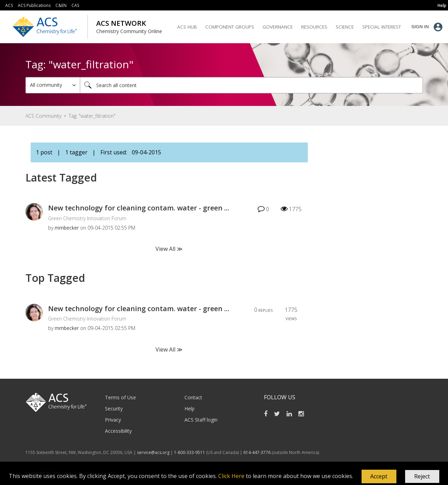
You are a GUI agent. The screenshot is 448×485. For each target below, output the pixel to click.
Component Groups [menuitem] (230, 27)
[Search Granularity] (53, 85)
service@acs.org (153, 452)
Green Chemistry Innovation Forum (87, 218)
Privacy (113, 420)
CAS (75, 5)
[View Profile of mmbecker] (67, 228)
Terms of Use (120, 397)
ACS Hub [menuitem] (187, 27)
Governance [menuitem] (278, 27)
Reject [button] (422, 476)
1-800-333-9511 (189, 452)
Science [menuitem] (345, 27)
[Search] (251, 85)
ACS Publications (34, 5)
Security (114, 409)
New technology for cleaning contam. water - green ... (139, 208)
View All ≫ (169, 249)
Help (189, 409)
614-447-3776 (257, 452)
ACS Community (43, 116)
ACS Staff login (201, 420)
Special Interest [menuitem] (382, 27)
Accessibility (118, 431)
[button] (379, 477)
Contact (193, 397)
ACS (9, 5)
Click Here (231, 476)
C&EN (61, 5)
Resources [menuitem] (314, 27)
